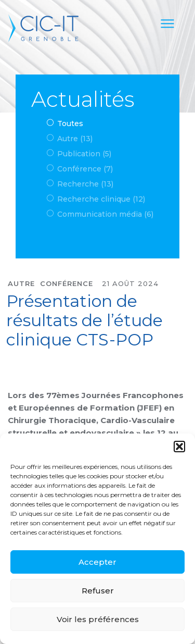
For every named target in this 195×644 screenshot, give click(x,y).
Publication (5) (84, 154)
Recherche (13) (85, 184)
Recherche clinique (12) (101, 199)
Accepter (97, 562)
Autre (21, 283)
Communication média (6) (105, 214)
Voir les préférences (98, 619)
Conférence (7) (85, 169)
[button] (179, 447)
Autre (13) (75, 139)
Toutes (70, 123)
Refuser (98, 591)
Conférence (67, 283)
